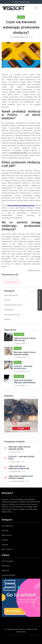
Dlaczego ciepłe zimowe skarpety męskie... (25, 353)
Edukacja (7, 319)
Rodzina (5, 540)
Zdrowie (21, 17)
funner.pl (5, 530)
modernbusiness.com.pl (13, 305)
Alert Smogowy (8, 561)
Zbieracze (5, 570)
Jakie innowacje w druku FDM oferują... (25, 339)
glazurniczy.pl (7, 535)
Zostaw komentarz (11, 282)
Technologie (9, 310)
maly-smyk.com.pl (11, 295)
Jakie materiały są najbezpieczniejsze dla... (19, 467)
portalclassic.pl (7, 526)
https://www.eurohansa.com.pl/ (21, 205)
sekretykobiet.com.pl (12, 314)
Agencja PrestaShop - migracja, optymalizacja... (25, 381)
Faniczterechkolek (9, 575)
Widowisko (6, 566)
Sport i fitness (7, 549)
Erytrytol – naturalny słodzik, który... (23, 367)
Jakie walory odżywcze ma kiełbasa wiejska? (21, 477)
